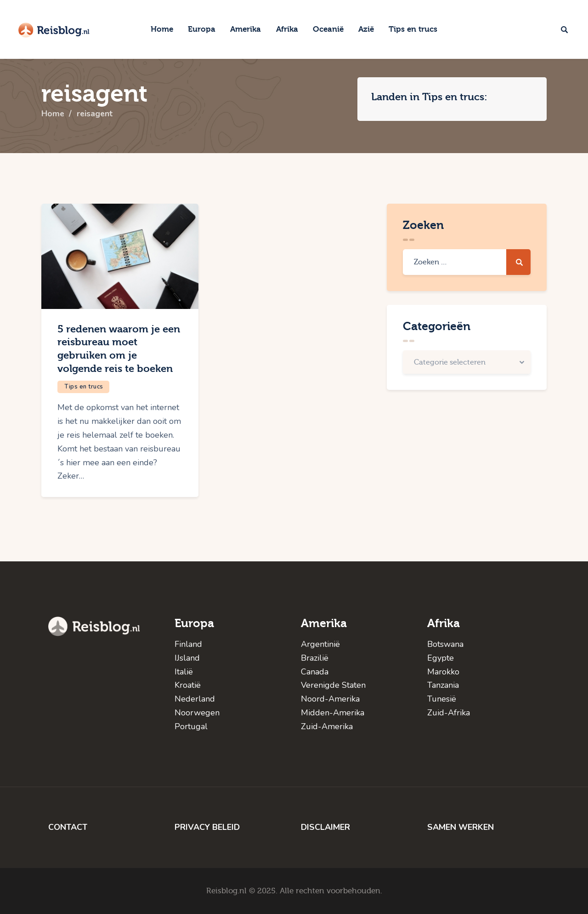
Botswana (445, 644)
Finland (188, 644)
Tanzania (443, 685)
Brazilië (315, 658)
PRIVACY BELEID (207, 827)
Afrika (444, 623)
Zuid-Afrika (449, 713)
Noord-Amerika (330, 699)
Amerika (324, 623)
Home (53, 114)
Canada (315, 672)
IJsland (187, 658)
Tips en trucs (84, 387)
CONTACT (68, 827)
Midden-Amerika (333, 713)
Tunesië (442, 699)
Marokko (443, 672)
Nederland (195, 699)
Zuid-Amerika (327, 726)
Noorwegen (197, 713)
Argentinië (320, 644)
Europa (194, 623)
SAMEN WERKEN (461, 827)
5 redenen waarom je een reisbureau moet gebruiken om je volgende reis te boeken (119, 349)
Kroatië (188, 685)
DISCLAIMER (325, 827)
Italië (184, 672)
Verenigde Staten (333, 685)
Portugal (191, 726)
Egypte (441, 658)
